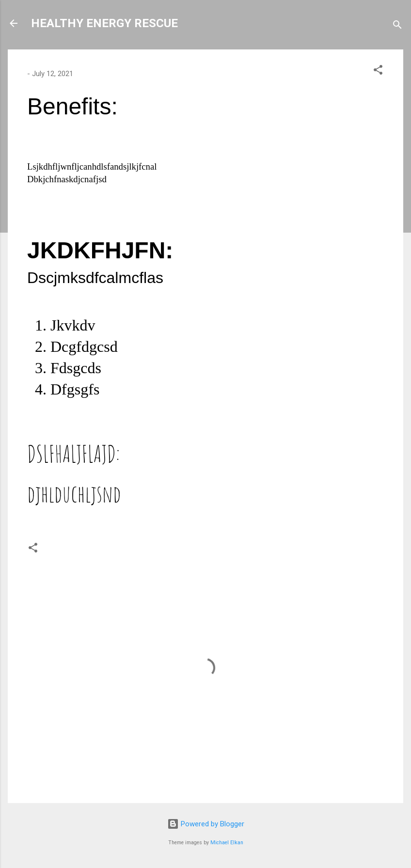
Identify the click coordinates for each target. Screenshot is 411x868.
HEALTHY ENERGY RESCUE (104, 23)
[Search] (397, 26)
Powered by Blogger (206, 824)
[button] (378, 71)
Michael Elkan (227, 843)
